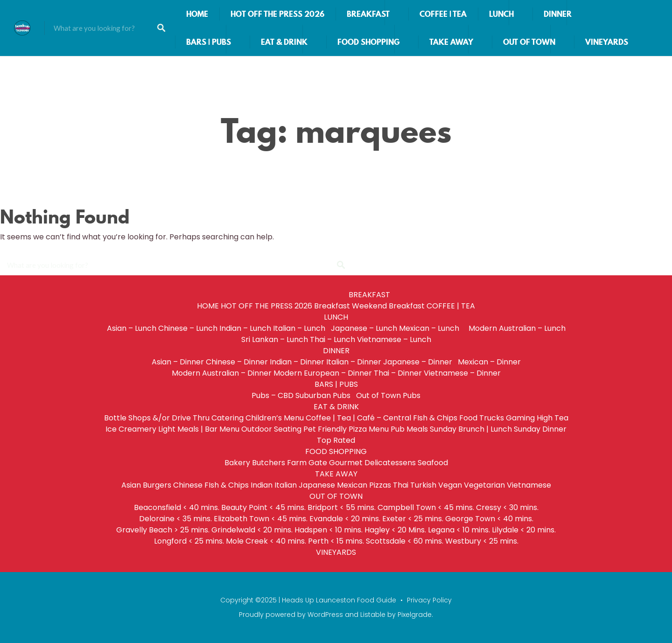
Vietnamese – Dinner (462, 373)
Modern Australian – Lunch (517, 328)
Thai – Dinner (398, 373)
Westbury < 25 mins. (482, 541)
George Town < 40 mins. (489, 519)
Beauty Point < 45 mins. (263, 507)
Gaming (520, 418)
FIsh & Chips (435, 418)
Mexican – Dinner (489, 362)
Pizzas (380, 485)
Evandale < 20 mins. (345, 519)
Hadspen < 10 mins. (329, 530)
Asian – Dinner (178, 362)
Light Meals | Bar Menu (199, 429)
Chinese (188, 485)
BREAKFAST (368, 14)
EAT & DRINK (284, 42)
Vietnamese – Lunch (394, 339)
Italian (286, 485)
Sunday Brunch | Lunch (471, 429)
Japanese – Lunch (364, 328)
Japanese (317, 485)
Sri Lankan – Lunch (275, 339)
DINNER (558, 14)
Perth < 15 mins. (336, 541)
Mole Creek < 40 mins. (266, 541)
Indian (262, 485)
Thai (401, 485)
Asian (131, 485)
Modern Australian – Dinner (222, 373)
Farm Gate (307, 463)
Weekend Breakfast (388, 306)
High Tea (553, 418)
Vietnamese (529, 485)
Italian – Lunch (301, 328)
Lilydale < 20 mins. (524, 530)
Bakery (237, 463)
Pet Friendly (325, 429)
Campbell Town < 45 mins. (426, 507)
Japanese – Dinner (420, 362)
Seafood (433, 463)
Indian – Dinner (297, 362)
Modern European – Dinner (323, 373)
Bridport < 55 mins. (342, 507)
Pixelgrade (415, 615)
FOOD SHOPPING (368, 42)
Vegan (450, 485)
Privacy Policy (429, 600)
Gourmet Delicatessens (372, 463)
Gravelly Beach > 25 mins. (163, 530)
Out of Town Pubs (388, 395)
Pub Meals (409, 429)
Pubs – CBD (273, 395)
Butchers (269, 463)
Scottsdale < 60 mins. (405, 541)
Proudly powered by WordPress (291, 615)
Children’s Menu (275, 418)
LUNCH (501, 14)
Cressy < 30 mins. (507, 507)
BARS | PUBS (209, 42)
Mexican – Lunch (433, 328)
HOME (197, 14)
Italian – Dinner (354, 362)
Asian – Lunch (132, 328)
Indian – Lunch (245, 328)
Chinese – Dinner (237, 362)
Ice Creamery (131, 429)
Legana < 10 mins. (459, 530)
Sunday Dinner (540, 429)
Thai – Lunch (332, 339)
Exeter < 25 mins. (413, 519)
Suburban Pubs (325, 395)
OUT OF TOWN (529, 42)
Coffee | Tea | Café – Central (358, 418)
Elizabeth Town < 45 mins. (261, 519)
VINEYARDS (607, 42)
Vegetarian (484, 485)
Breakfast (332, 306)
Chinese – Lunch (188, 328)
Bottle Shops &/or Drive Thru (157, 418)
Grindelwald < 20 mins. (252, 530)
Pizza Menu (369, 429)
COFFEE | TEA (443, 14)
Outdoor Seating (271, 429)
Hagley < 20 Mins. (395, 530)
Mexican (352, 485)
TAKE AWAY (451, 42)
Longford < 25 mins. (189, 541)
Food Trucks (482, 418)
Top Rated (336, 440)
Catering (227, 418)
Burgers (157, 485)
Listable (373, 615)
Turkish (423, 485)
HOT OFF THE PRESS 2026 (277, 14)
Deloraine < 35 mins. (175, 519)
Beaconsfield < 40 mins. (177, 507)
